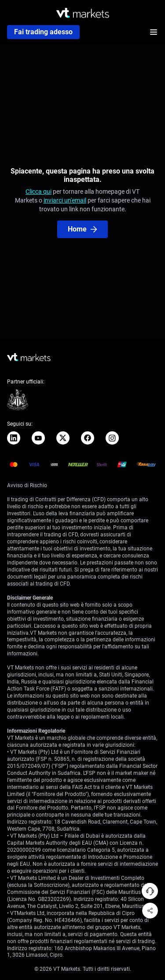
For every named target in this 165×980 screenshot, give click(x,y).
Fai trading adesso (43, 32)
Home (82, 229)
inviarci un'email (65, 200)
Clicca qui (38, 192)
